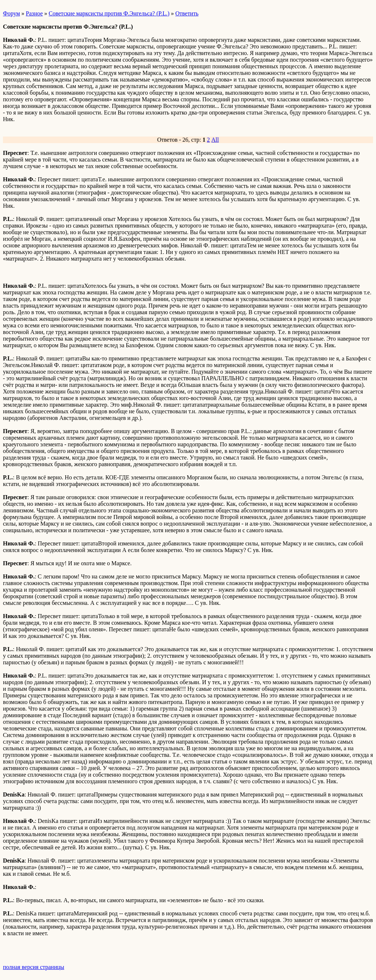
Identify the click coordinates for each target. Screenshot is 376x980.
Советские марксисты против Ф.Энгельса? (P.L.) (109, 13)
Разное (34, 13)
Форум (11, 13)
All (215, 140)
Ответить (187, 13)
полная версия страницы (34, 967)
